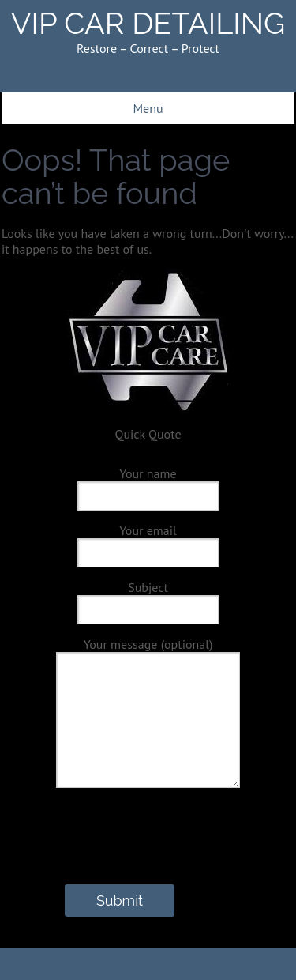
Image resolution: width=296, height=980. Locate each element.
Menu (148, 108)
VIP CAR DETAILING (148, 23)
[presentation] (123, 854)
